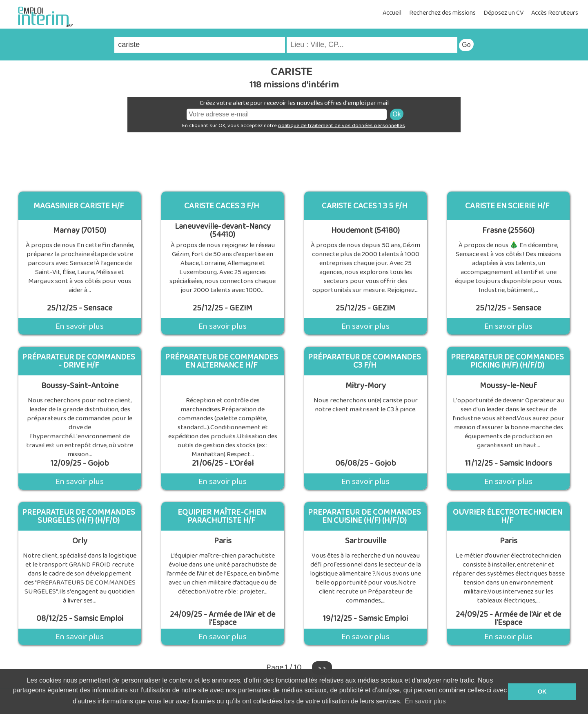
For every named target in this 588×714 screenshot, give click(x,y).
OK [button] (542, 692)
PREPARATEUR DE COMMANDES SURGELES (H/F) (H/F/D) (79, 516)
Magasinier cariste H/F (79, 206)
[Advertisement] (294, 159)
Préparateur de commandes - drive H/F (79, 361)
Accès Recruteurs (555, 13)
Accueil (392, 13)
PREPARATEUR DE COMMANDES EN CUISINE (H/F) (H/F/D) (364, 516)
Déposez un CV (503, 13)
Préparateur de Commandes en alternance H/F (222, 361)
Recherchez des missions (442, 13)
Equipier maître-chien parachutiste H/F (222, 516)
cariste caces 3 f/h (222, 206)
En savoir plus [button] (425, 701)
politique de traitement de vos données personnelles (342, 126)
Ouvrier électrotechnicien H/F (508, 516)
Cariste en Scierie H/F (507, 206)
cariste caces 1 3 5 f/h (364, 206)
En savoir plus (80, 326)
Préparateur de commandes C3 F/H (364, 361)
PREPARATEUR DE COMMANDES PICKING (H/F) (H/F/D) (507, 361)
